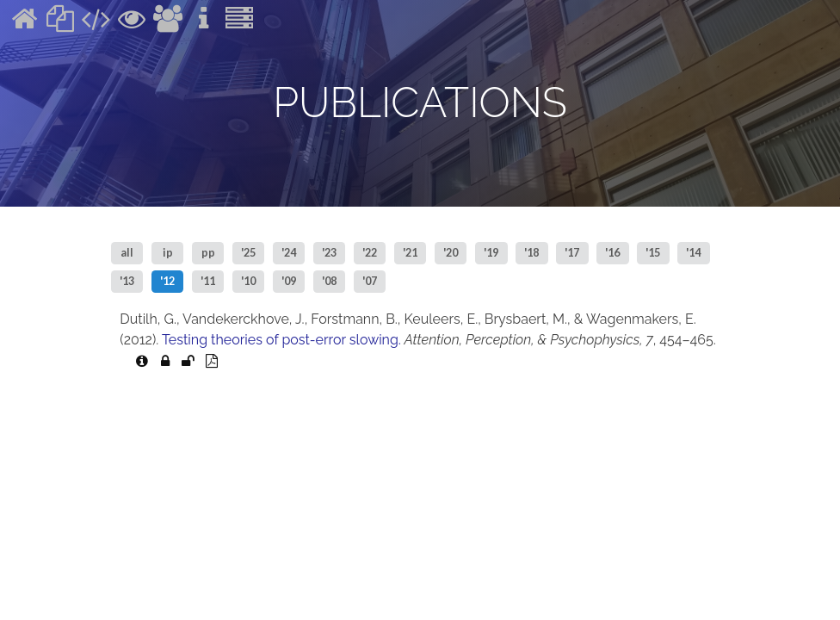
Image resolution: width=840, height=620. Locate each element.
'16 (612, 253)
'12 (167, 281)
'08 (329, 281)
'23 (329, 253)
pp (208, 253)
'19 (491, 253)
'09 (289, 281)
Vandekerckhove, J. (244, 319)
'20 (451, 253)
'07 (370, 281)
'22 (370, 253)
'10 (248, 281)
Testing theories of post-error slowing (280, 340)
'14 (693, 253)
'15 (653, 253)
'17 (572, 253)
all (127, 253)
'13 (127, 281)
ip (168, 253)
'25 (248, 253)
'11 (208, 281)
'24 (289, 253)
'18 (531, 253)
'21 (410, 253)
